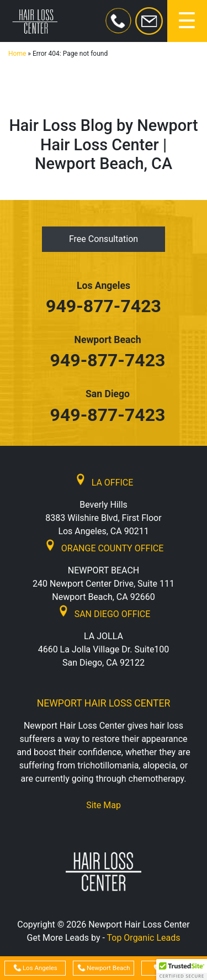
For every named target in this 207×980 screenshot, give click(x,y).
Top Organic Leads (144, 938)
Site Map (104, 805)
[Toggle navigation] (187, 21)
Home (17, 54)
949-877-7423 (104, 306)
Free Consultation (104, 239)
